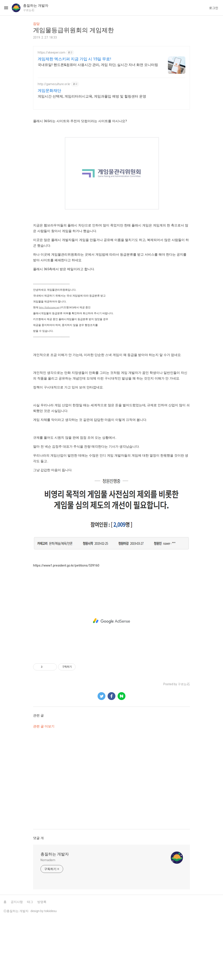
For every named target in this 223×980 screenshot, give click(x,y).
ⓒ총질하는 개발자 (16, 972)
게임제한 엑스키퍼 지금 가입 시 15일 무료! (74, 59)
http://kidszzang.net (49, 368)
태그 (30, 963)
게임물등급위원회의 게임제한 (73, 30)
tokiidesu (50, 972)
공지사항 (17, 963)
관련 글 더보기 (44, 787)
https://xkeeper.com (52, 52)
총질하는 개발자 (55, 915)
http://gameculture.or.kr (54, 84)
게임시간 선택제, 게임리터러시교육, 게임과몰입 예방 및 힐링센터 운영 (92, 96)
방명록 (42, 963)
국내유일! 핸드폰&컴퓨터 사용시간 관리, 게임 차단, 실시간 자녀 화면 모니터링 (98, 65)
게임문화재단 (49, 90)
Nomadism (48, 921)
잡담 (36, 24)
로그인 (214, 8)
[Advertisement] (111, 144)
